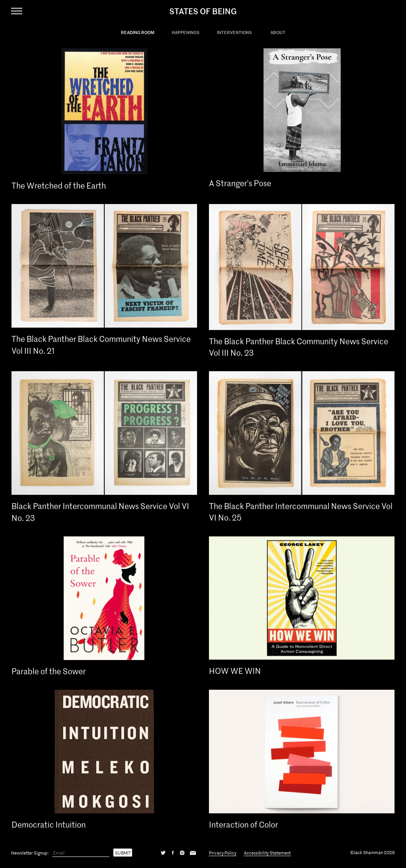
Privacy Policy (223, 853)
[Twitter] (163, 853)
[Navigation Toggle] (17, 11)
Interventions (234, 32)
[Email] (81, 853)
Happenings (186, 32)
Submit (123, 853)
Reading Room (138, 32)
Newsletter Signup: (30, 853)
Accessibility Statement (267, 853)
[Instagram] (182, 853)
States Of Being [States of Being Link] (203, 11)
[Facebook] (173, 853)
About (278, 32)
